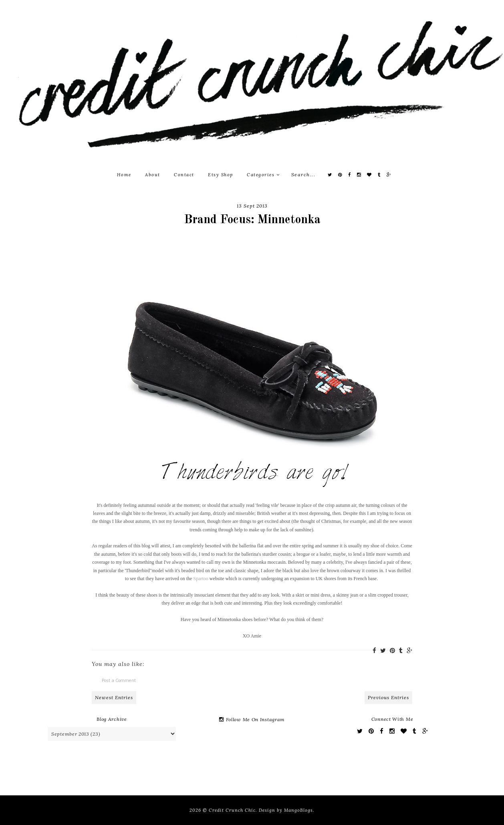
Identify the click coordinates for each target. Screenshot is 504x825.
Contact (184, 175)
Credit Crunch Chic (232, 810)
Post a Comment (119, 680)
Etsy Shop (221, 175)
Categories (263, 175)
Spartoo (201, 579)
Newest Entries (114, 697)
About (153, 175)
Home (124, 175)
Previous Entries (388, 697)
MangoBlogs (298, 810)
